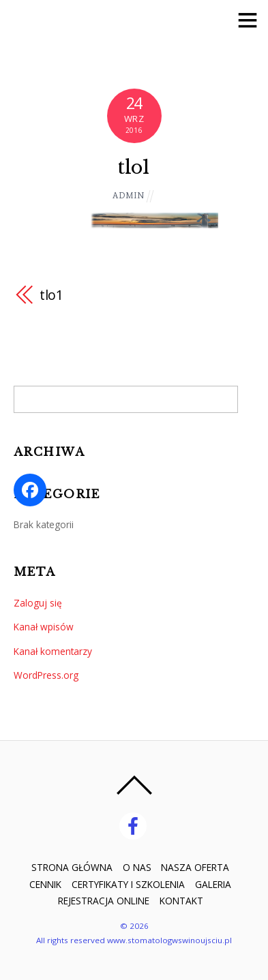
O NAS (137, 867)
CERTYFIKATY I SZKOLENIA (128, 884)
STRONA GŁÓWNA (72, 867)
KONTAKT (181, 901)
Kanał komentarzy (53, 651)
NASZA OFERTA (195, 867)
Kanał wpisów (44, 627)
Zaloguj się (38, 603)
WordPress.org (46, 675)
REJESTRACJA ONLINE (104, 901)
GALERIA (213, 884)
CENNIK (45, 884)
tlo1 (134, 167)
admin (128, 195)
